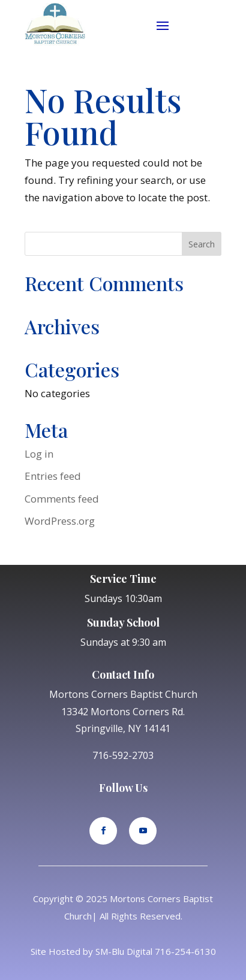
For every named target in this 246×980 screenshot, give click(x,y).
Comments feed (62, 499)
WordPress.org (60, 521)
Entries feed (53, 476)
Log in (39, 454)
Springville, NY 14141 (123, 728)
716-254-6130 (185, 951)
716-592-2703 (123, 755)
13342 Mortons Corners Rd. (123, 712)
